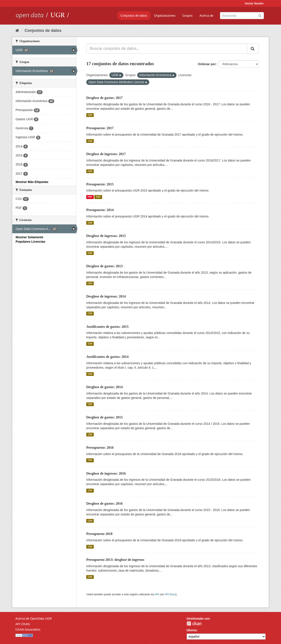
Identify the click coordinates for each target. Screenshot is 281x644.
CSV (90, 115)
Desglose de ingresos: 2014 (106, 296)
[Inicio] (17, 30)
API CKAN (23, 624)
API (157, 594)
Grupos (187, 16)
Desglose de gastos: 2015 (104, 417)
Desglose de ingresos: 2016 (106, 473)
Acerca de (206, 16)
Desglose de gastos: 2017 (104, 98)
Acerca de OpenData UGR (34, 619)
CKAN (194, 623)
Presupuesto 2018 (99, 534)
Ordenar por (207, 64)
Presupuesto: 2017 (100, 128)
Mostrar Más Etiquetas (32, 182)
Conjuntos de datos (134, 16)
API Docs (170, 594)
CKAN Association (28, 630)
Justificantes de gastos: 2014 (107, 357)
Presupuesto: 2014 (100, 210)
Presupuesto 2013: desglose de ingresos (115, 560)
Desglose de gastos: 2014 (104, 387)
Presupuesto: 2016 (100, 448)
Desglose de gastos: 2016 (104, 503)
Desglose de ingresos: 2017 (106, 154)
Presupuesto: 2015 (100, 184)
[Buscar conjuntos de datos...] (167, 49)
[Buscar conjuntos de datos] (242, 16)
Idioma (192, 630)
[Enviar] (260, 15)
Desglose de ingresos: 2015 (106, 236)
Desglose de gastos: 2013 (104, 266)
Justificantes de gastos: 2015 (107, 327)
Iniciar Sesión (254, 3)
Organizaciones (165, 16)
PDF (90, 197)
